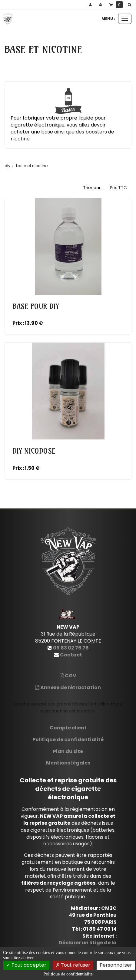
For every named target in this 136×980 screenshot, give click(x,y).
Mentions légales (68, 763)
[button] (131, 5)
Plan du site (68, 751)
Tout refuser (73, 965)
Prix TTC (118, 188)
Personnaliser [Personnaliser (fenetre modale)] (116, 965)
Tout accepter (26, 965)
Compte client (68, 728)
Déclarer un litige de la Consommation (88, 946)
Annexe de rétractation (68, 687)
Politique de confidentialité (68, 740)
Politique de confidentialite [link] (68, 974)
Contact (71, 655)
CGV (68, 676)
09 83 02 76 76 (71, 648)
